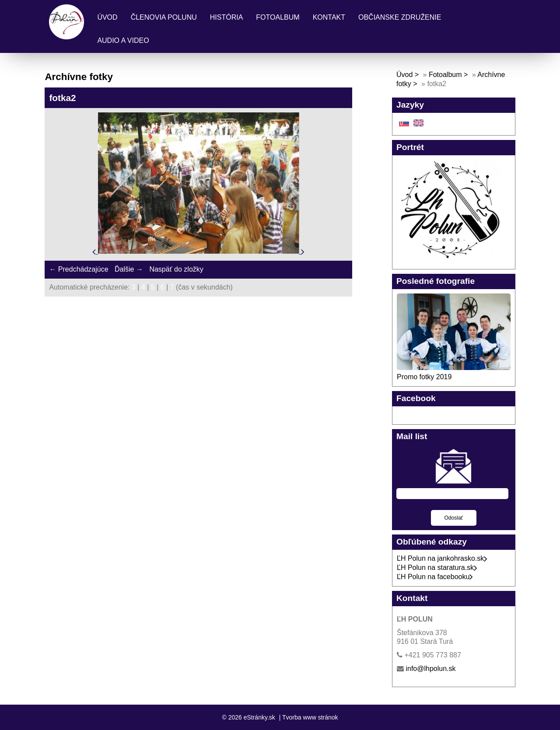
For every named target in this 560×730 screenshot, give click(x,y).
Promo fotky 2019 (424, 377)
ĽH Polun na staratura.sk (437, 568)
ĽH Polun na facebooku (435, 577)
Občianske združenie (400, 17)
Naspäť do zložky (176, 269)
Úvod (107, 17)
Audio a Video (123, 40)
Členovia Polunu (164, 17)
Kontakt (329, 17)
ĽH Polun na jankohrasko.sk (442, 558)
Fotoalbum (278, 17)
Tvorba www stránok (310, 717)
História (227, 17)
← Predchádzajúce (79, 269)
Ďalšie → (129, 269)
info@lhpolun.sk (430, 669)
